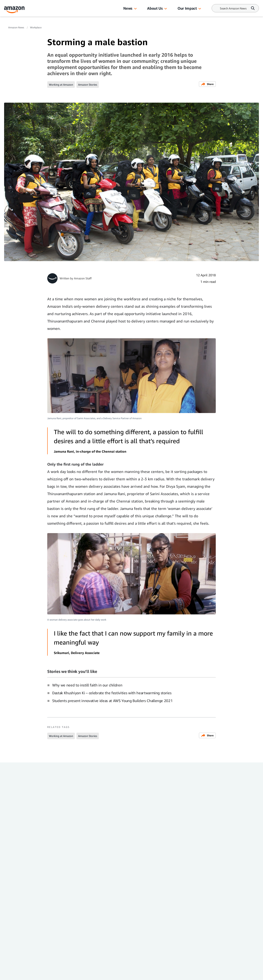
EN (48, 946)
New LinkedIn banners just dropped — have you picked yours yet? (36, 840)
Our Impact (187, 8)
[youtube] (49, 975)
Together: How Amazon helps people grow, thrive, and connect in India (98, 840)
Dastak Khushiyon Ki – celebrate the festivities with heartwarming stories (112, 693)
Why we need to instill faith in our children (87, 685)
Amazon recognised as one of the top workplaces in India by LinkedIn (160, 840)
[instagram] (22, 975)
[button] (135, 9)
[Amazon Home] (14, 10)
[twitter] (9, 975)
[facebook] (36, 975)
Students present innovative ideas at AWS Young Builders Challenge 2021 (112, 701)
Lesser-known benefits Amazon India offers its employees (216, 840)
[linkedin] (63, 975)
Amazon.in (54, 932)
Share (207, 84)
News (128, 8)
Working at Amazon (61, 85)
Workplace (36, 27)
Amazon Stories (88, 85)
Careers (96, 924)
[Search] (233, 8)
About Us (155, 8)
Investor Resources (105, 916)
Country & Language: (56, 941)
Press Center (55, 924)
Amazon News (16, 27)
